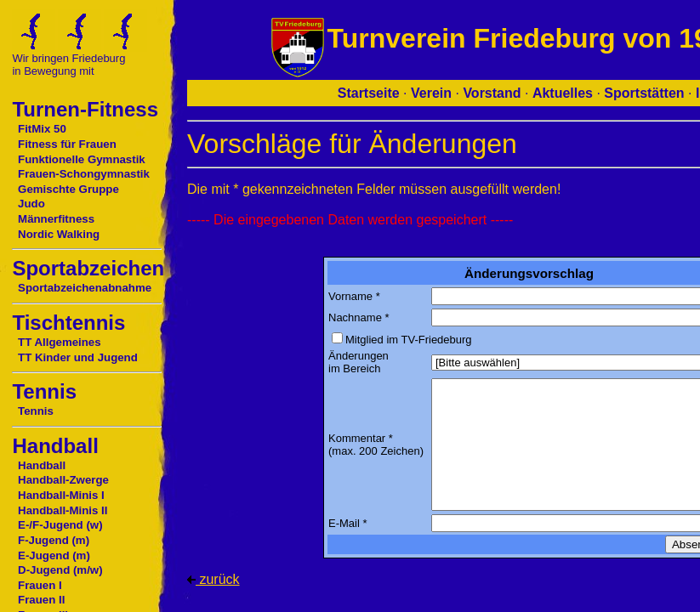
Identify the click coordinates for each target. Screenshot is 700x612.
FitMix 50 (42, 129)
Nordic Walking (59, 234)
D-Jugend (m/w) (60, 570)
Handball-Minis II (63, 510)
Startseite (369, 93)
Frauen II (41, 600)
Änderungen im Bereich (359, 362)
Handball (42, 465)
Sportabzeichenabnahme (85, 288)
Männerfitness (56, 219)
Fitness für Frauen (67, 144)
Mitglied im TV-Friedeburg (409, 340)
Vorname (350, 296)
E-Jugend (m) (54, 555)
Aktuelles (563, 93)
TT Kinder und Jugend (78, 357)
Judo (31, 204)
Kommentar (357, 438)
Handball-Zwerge (63, 480)
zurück (213, 579)
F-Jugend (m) (54, 540)
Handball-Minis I (61, 495)
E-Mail (344, 523)
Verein (431, 93)
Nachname (355, 317)
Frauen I (40, 585)
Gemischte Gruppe (68, 189)
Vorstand (492, 93)
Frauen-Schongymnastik (84, 174)
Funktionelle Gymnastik (82, 159)
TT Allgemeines (60, 342)
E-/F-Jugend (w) (60, 525)
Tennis (36, 411)
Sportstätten (644, 93)
